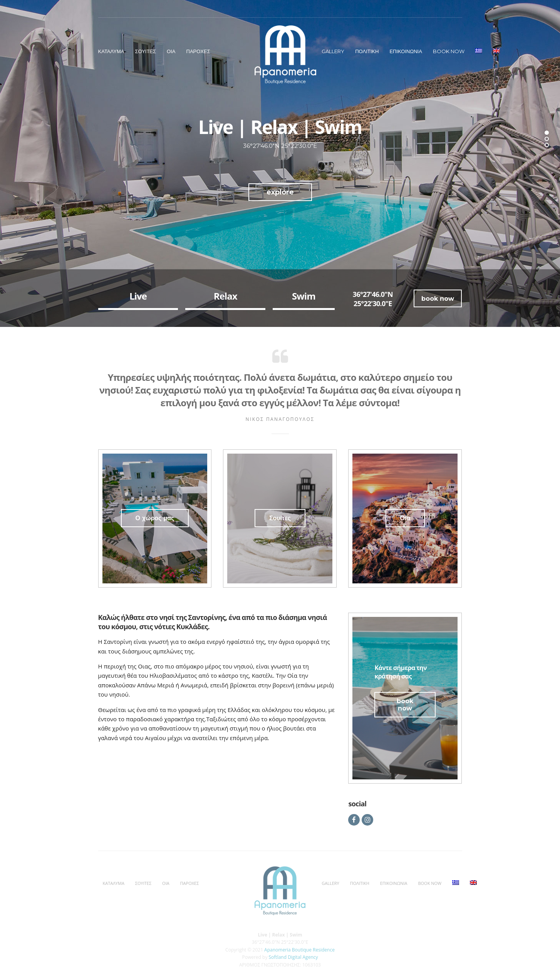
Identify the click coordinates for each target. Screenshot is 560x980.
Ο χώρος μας (155, 518)
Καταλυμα (111, 51)
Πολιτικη (367, 51)
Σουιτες (145, 51)
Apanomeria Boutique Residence (299, 950)
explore (280, 192)
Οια (171, 51)
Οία (405, 518)
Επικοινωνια (406, 51)
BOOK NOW (449, 51)
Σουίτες (280, 518)
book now (438, 299)
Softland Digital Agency (293, 957)
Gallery (333, 51)
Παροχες (198, 51)
